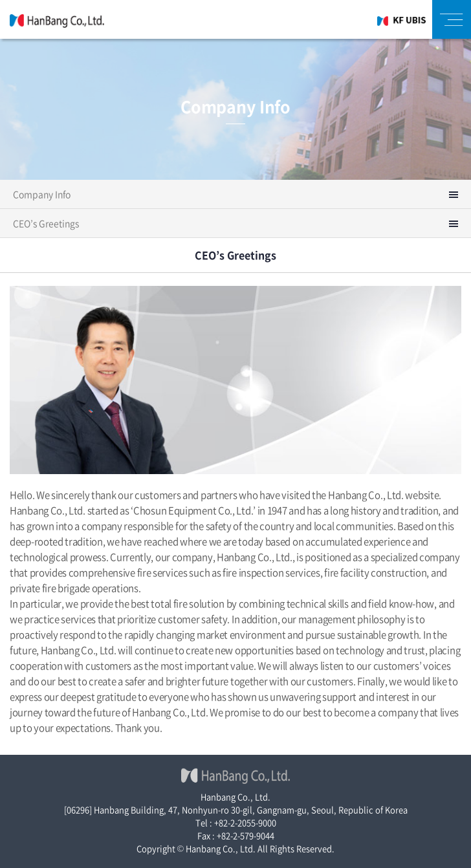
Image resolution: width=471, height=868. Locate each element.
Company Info (42, 194)
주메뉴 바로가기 (0, 0)
